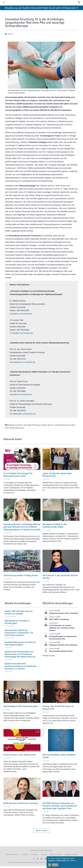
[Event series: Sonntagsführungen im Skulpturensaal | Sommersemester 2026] (59, 636)
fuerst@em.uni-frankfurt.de (21, 396)
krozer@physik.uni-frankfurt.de (22, 364)
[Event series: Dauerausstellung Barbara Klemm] (58, 650)
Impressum (42, 864)
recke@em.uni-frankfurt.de (21, 315)
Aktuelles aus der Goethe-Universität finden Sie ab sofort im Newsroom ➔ (41, 9)
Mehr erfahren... (72, 861)
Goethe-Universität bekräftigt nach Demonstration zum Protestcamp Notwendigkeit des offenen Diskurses (20, 656)
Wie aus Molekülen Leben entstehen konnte (59, 758)
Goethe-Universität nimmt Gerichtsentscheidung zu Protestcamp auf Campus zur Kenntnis (20, 668)
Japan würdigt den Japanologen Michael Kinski (57, 476)
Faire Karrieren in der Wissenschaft (20, 756)
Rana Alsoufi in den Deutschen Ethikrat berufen (60, 578)
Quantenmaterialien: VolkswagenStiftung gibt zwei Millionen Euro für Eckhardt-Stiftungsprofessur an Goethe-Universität (22, 528)
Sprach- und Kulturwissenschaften (62, 427)
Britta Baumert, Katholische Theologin (21, 805)
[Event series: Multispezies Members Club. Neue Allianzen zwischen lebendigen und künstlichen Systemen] (59, 612)
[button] (41, 832)
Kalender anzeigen (49, 657)
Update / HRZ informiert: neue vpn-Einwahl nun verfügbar (19, 614)
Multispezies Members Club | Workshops (63, 647)
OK (50, 865)
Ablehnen (55, 865)
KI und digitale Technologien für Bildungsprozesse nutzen (18, 476)
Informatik (27, 427)
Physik (44, 427)
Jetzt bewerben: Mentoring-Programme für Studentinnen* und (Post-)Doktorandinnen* (19, 634)
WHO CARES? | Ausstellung (59, 621)
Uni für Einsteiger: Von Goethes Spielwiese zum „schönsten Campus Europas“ (62, 630)
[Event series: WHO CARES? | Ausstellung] (59, 619)
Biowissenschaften (15, 427)
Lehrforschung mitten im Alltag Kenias (21, 577)
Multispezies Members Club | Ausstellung (63, 615)
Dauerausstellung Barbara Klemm (61, 653)
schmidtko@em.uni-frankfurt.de (23, 415)
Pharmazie (37, 427)
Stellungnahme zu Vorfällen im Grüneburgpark (17, 624)
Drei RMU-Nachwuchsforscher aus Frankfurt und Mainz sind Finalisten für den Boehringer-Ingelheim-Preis (60, 807)
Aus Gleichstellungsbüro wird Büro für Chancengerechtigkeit (20, 645)
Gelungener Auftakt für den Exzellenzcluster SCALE (55, 527)
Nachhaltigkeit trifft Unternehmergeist (21, 708)
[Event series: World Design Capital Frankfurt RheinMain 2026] (59, 644)
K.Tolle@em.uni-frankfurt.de (21, 335)
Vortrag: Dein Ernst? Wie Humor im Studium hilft (58, 709)
